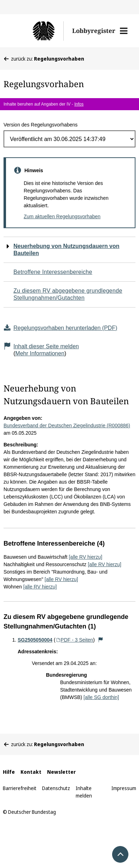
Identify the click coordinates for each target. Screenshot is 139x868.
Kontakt (31, 772)
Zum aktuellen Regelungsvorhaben (62, 216)
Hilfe (9, 772)
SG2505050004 (35, 640)
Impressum (124, 788)
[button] (124, 31)
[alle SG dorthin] (101, 697)
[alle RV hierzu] (85, 557)
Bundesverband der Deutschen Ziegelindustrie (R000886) (67, 425)
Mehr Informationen (40, 353)
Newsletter (61, 772)
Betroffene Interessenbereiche (53, 272)
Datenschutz (56, 788)
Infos (79, 104)
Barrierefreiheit (20, 788)
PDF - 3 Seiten (74, 640)
